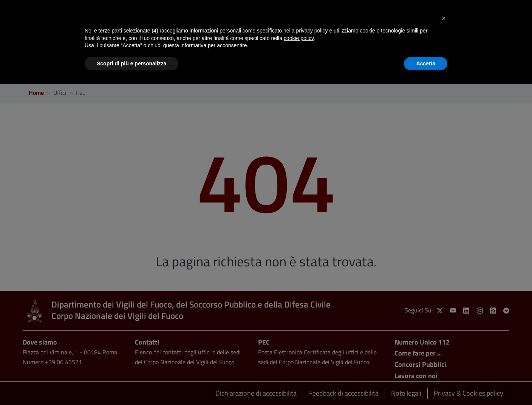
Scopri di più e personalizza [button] (131, 63)
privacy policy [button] (312, 31)
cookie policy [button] (299, 38)
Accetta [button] (426, 63)
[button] (444, 18)
